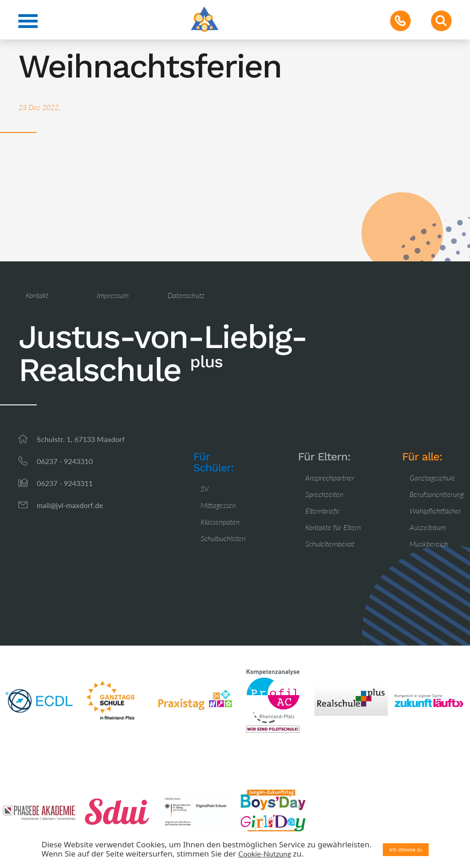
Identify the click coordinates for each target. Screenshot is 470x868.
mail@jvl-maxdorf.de (70, 505)
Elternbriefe (322, 511)
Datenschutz (186, 295)
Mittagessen (218, 505)
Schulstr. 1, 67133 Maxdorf (81, 439)
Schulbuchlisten (223, 538)
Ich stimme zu (406, 849)
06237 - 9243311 (65, 483)
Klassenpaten (220, 522)
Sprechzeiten (324, 494)
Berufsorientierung (436, 494)
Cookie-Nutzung (265, 854)
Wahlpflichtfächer (435, 511)
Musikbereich (429, 544)
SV (205, 489)
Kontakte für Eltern (333, 527)
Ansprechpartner (330, 478)
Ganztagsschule (432, 478)
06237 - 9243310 (65, 461)
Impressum (113, 295)
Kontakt (37, 295)
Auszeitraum (428, 527)
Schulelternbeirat (330, 544)
